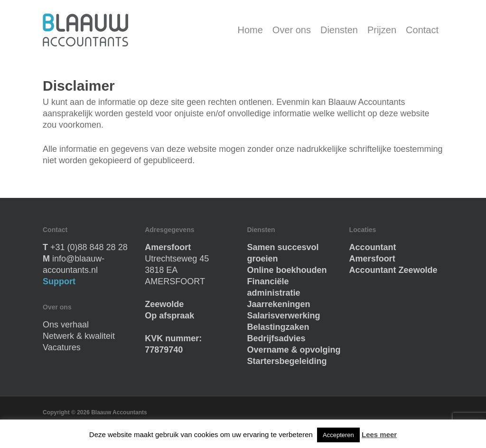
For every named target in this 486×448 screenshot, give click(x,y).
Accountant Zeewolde (393, 270)
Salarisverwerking (283, 316)
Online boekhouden (287, 270)
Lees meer (379, 434)
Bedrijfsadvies (276, 338)
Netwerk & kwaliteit (79, 336)
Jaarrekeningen (278, 304)
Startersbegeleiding (287, 361)
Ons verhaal (66, 325)
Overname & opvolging (294, 350)
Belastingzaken (278, 327)
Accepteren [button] (338, 435)
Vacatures (62, 347)
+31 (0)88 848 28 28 (89, 247)
